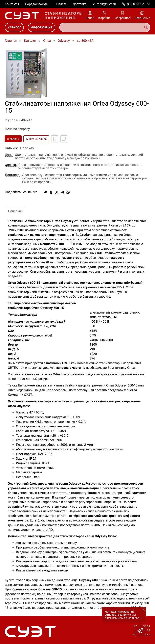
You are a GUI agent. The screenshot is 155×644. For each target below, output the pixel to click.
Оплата (61, 4)
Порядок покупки (38, 4)
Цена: (9, 155)
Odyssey (64, 41)
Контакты (12, 4)
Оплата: (11, 165)
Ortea (47, 41)
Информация (42, 27)
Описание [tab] (15, 211)
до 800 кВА (85, 41)
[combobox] (105, 27)
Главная (11, 41)
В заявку (13, 139)
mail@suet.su (106, 4)
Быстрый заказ (36, 139)
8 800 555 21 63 (139, 4)
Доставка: (13, 175)
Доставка (80, 4)
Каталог (14, 27)
